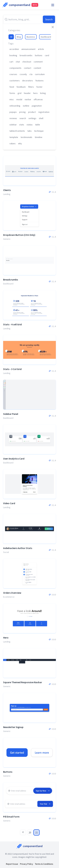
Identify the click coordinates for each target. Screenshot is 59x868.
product (32, 112)
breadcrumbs (26, 55)
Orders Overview (12, 593)
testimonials (26, 137)
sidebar (13, 125)
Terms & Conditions (44, 864)
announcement (28, 49)
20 (30, 832)
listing (43, 93)
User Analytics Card (14, 459)
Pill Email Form (11, 817)
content (37, 68)
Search (49, 19)
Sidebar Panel (11, 414)
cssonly (23, 74)
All (11, 37)
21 (37, 832)
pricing (22, 112)
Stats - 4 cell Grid (12, 324)
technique (39, 131)
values (13, 143)
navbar (28, 99)
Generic (7, 239)
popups (13, 112)
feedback (21, 87)
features (39, 81)
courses (13, 74)
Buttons (8, 772)
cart (11, 62)
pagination (37, 106)
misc (12, 99)
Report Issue (12, 864)
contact (28, 68)
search (23, 118)
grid (20, 93)
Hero (6, 638)
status (30, 125)
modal (19, 99)
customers (15, 81)
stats (22, 125)
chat (18, 62)
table (38, 125)
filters (31, 87)
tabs (29, 131)
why (20, 143)
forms (12, 93)
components (15, 68)
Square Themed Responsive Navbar (23, 682)
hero (35, 93)
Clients (7, 190)
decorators (28, 81)
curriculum (40, 74)
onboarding (15, 106)
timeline (39, 137)
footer (39, 87)
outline (26, 106)
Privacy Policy (27, 864)
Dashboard (46, 37)
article (41, 49)
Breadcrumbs (11, 280)
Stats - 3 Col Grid (12, 369)
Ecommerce (9, 597)
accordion (14, 49)
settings (32, 118)
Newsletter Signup (13, 727)
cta (31, 74)
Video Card (9, 503)
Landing (7, 194)
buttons (39, 55)
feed (12, 87)
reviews (13, 118)
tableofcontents (17, 131)
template (14, 137)
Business (31, 37)
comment (38, 62)
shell (41, 118)
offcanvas (38, 99)
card (47, 55)
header (27, 93)
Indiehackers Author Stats (18, 548)
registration (44, 112)
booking (13, 55)
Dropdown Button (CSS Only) (19, 235)
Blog (19, 37)
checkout (27, 62)
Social (6, 552)
